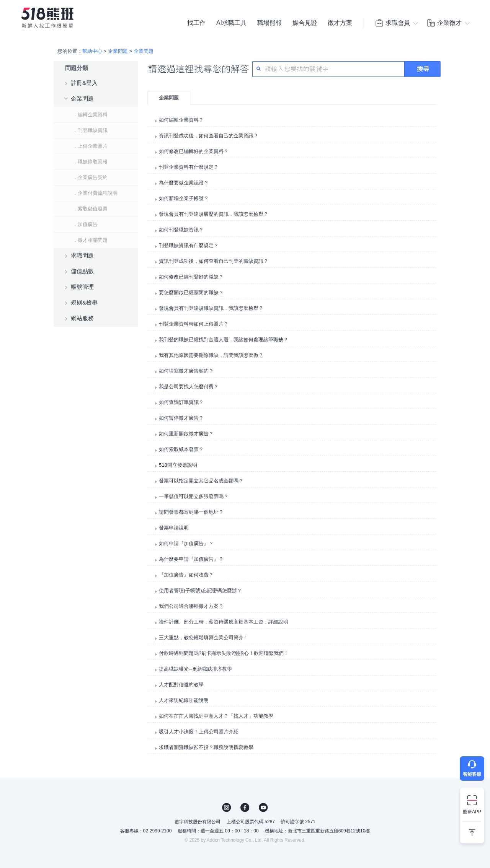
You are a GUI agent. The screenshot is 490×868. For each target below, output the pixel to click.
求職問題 (82, 255)
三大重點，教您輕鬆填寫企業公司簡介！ (204, 638)
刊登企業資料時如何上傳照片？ (194, 324)
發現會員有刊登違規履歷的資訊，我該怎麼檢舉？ (214, 214)
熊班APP (472, 812)
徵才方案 (340, 23)
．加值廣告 (85, 224)
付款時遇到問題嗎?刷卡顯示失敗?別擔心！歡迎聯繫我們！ (224, 653)
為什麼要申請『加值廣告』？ (191, 559)
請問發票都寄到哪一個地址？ (191, 512)
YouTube (263, 808)
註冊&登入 (84, 83)
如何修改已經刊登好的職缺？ (191, 277)
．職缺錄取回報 (90, 162)
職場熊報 (269, 23)
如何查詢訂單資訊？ (181, 402)
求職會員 (392, 23)
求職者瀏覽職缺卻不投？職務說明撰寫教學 (206, 747)
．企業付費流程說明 (95, 193)
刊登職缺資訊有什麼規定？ (189, 245)
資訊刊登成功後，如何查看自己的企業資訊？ (209, 136)
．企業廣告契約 (90, 177)
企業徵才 (444, 23)
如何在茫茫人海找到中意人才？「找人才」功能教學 (216, 716)
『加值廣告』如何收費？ (186, 575)
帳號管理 (82, 287)
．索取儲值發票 (90, 209)
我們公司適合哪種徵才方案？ (191, 606)
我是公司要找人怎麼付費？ (189, 387)
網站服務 (82, 318)
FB (245, 808)
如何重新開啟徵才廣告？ (186, 434)
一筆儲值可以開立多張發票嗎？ (194, 496)
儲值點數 (82, 271)
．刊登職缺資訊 (90, 130)
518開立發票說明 (178, 465)
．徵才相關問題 (90, 240)
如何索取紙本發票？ (181, 449)
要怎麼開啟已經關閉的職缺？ (191, 292)
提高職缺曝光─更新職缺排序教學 (195, 669)
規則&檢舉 (84, 302)
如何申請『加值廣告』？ (186, 543)
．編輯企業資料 (90, 115)
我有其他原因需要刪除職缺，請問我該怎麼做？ (211, 355)
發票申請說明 (174, 528)
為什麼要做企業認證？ (184, 183)
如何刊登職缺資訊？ (181, 230)
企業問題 (118, 51)
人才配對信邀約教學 (181, 685)
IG (227, 808)
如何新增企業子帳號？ (184, 198)
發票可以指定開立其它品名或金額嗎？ (201, 481)
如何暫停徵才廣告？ (181, 418)
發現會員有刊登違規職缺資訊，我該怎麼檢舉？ (211, 308)
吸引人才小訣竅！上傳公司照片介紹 (199, 732)
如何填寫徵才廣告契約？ (186, 371)
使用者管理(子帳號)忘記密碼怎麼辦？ (200, 590)
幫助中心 (92, 51)
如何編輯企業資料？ (181, 120)
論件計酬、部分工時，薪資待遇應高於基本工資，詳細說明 (224, 622)
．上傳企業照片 (90, 146)
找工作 (196, 23)
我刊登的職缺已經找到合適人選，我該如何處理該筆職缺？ (224, 340)
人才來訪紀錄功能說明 (184, 700)
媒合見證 (305, 23)
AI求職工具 (231, 23)
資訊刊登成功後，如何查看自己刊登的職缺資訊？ (214, 261)
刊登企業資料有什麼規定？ (189, 167)
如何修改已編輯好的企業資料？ (194, 151)
